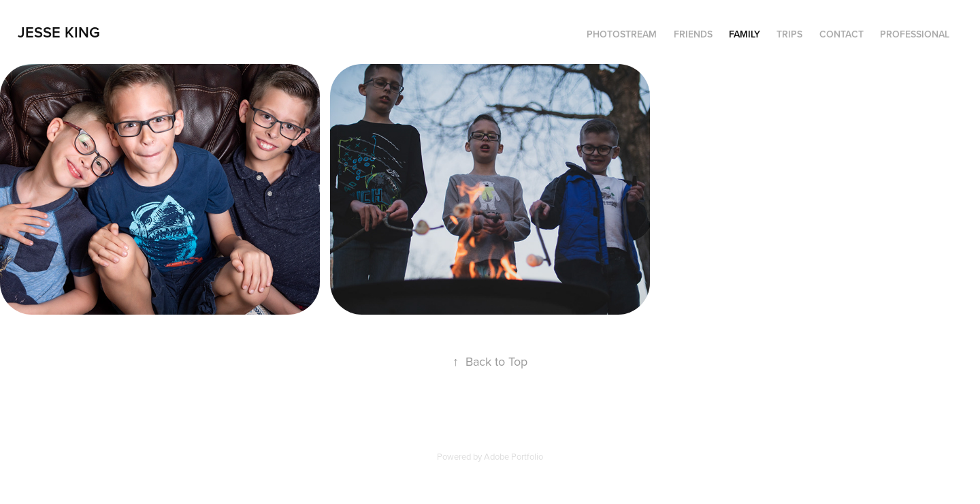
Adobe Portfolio (513, 456)
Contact (842, 34)
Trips (789, 34)
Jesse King (59, 32)
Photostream (622, 34)
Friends (693, 34)
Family (745, 34)
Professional (915, 34)
